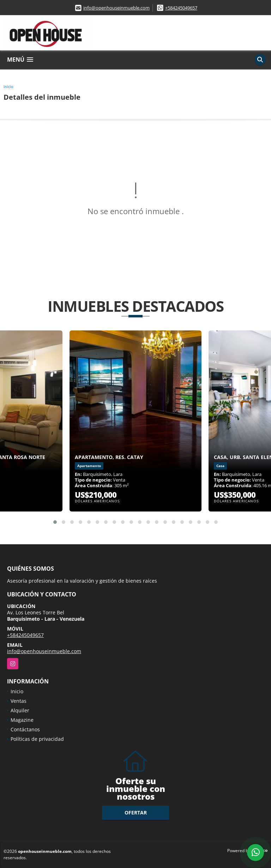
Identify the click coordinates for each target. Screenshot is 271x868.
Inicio (8, 86)
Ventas (19, 701)
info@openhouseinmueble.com (116, 8)
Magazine (22, 720)
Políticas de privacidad (37, 739)
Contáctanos (25, 729)
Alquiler (20, 710)
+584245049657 (181, 8)
